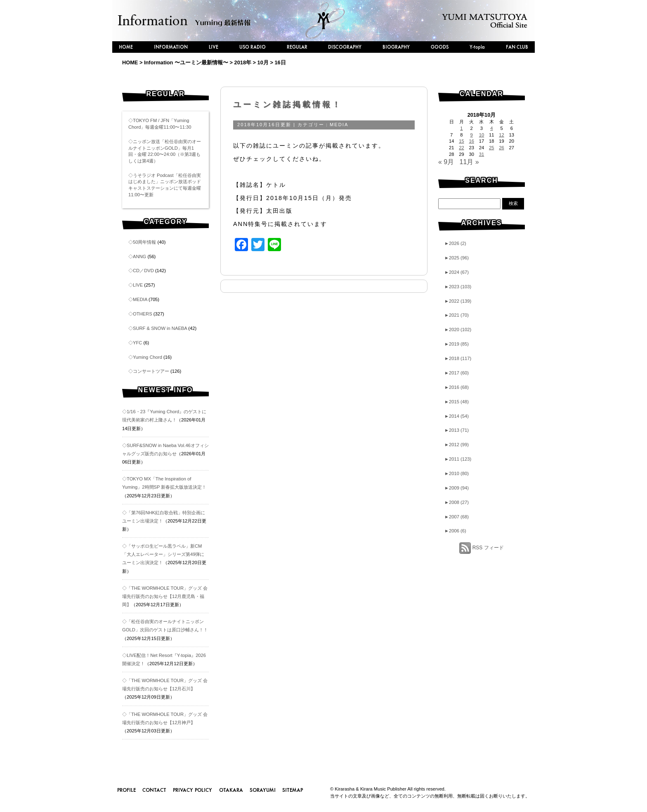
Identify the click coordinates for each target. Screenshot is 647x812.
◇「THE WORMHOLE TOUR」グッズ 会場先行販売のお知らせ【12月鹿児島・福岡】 (165, 596)
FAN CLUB (517, 47)
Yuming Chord (148, 357)
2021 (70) (457, 315)
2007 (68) (457, 517)
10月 (263, 62)
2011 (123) (458, 459)
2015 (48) (457, 402)
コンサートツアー (151, 371)
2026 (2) (455, 243)
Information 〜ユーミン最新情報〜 (186, 62)
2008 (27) (457, 502)
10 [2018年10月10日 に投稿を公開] (482, 135)
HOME (126, 47)
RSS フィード (488, 548)
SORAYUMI (263, 790)
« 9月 (446, 162)
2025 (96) (457, 258)
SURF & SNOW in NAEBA (160, 328)
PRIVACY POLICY (192, 790)
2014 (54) (457, 416)
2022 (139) (458, 301)
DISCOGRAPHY (345, 47)
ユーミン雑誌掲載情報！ (288, 105)
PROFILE (126, 790)
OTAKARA (231, 790)
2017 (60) (457, 373)
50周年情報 (144, 242)
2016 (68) (457, 387)
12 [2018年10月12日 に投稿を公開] (501, 135)
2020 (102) (458, 330)
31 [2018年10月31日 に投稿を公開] (482, 154)
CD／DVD (143, 271)
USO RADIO (253, 47)
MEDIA (140, 299)
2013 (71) (457, 430)
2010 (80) (457, 473)
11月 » (469, 162)
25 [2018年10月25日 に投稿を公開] (491, 148)
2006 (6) (455, 531)
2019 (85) (457, 344)
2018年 (243, 62)
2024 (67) (457, 272)
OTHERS (143, 314)
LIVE (214, 47)
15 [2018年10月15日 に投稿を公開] (461, 141)
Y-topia (477, 47)
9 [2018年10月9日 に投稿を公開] (472, 135)
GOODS (440, 47)
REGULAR (297, 47)
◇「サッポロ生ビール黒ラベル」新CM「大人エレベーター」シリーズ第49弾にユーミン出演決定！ (163, 554)
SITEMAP (293, 790)
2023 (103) (458, 287)
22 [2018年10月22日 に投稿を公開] (461, 148)
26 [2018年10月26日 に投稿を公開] (501, 148)
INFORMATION (171, 47)
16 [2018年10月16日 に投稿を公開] (471, 141)
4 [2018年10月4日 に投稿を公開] (491, 128)
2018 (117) (458, 358)
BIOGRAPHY (396, 47)
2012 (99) (457, 445)
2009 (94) (457, 488)
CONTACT (154, 790)
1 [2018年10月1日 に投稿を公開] (461, 128)
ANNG (139, 257)
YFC (137, 343)
